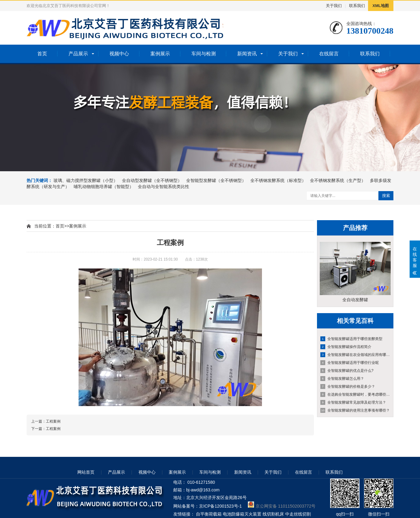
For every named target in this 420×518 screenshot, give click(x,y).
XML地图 (381, 6)
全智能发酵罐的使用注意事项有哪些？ (355, 410)
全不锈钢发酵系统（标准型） (278, 180)
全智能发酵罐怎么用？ (342, 379)
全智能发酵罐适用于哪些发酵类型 (351, 339)
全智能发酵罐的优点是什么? (347, 371)
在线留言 (329, 54)
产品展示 (78, 54)
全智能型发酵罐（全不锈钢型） (216, 180)
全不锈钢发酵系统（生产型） (338, 180)
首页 (42, 54)
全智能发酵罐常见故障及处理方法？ (353, 402)
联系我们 (357, 6)
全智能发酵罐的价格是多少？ (348, 387)
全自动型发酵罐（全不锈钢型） (152, 180)
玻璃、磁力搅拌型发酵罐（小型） (86, 180)
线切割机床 (273, 514)
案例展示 (160, 54)
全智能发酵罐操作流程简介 (346, 347)
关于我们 (334, 6)
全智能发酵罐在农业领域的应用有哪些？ (356, 355)
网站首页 (86, 472)
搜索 (386, 196)
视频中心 (119, 54)
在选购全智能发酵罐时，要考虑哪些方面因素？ (356, 394)
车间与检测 (204, 54)
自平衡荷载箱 (209, 514)
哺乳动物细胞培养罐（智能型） (104, 187)
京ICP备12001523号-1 (220, 506)
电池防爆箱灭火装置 (242, 514)
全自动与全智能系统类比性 (164, 187)
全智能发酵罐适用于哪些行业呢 (350, 363)
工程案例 (53, 421)
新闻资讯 (247, 54)
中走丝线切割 (298, 514)
